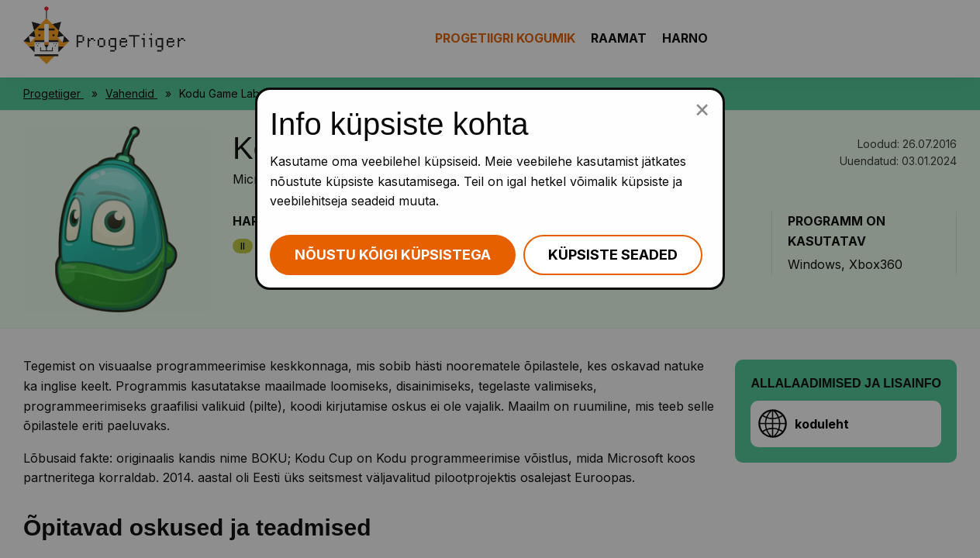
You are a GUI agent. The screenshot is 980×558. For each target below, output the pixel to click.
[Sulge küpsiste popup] (702, 108)
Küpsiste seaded (613, 255)
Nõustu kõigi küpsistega (393, 255)
